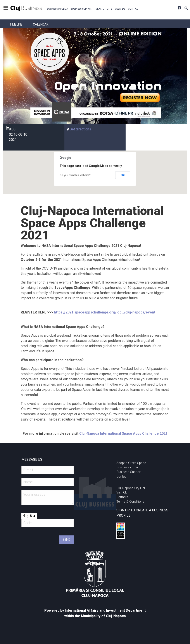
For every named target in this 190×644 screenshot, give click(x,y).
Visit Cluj (122, 493)
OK (123, 175)
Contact (134, 9)
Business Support (82, 9)
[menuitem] (57, 8)
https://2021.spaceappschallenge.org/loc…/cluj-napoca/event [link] (105, 312)
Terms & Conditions (130, 502)
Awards (120, 9)
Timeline (16, 24)
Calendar (41, 24)
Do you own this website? (75, 175)
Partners (122, 497)
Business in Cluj (57, 9)
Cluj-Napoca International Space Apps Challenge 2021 (123, 434)
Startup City (104, 9)
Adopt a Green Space (131, 463)
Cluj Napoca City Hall (131, 488)
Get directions (80, 129)
